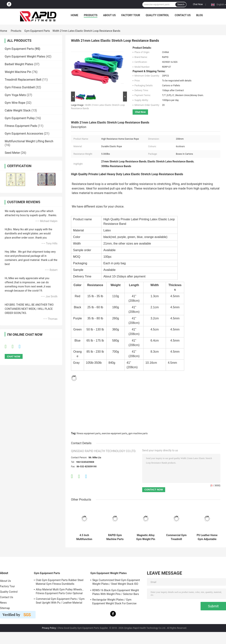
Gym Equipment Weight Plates (25, 56)
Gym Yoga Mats (15, 95)
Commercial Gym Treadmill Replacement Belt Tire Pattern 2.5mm (176, 537)
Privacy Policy (49, 628)
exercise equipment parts (114, 433)
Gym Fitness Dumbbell (20, 87)
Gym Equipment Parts (37, 31)
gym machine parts (138, 433)
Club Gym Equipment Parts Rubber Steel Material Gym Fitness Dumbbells (60, 582)
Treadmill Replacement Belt (23, 80)
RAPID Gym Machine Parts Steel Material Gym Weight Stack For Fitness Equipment (115, 537)
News (3, 603)
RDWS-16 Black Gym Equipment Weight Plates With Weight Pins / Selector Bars (116, 592)
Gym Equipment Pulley (20, 118)
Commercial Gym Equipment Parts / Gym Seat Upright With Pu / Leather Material (60, 601)
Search (181, 5)
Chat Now (198, 4)
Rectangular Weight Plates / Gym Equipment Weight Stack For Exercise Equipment (114, 602)
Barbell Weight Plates (19, 64)
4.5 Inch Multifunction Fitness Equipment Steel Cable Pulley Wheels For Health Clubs (84, 537)
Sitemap (5, 608)
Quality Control (157, 15)
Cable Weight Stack (18, 110)
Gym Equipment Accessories (24, 134)
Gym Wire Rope (15, 103)
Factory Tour (131, 15)
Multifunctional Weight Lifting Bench (29, 141)
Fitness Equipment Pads (21, 126)
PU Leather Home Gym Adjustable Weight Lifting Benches (207, 537)
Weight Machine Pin (18, 72)
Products (91, 15)
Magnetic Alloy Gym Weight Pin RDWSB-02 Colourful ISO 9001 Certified (146, 537)
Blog (200, 15)
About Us (109, 15)
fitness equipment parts (89, 433)
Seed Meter (12, 153)
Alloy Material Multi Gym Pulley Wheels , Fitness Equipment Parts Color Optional (60, 591)
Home (75, 15)
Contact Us (183, 15)
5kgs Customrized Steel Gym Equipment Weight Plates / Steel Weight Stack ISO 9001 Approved (116, 583)
